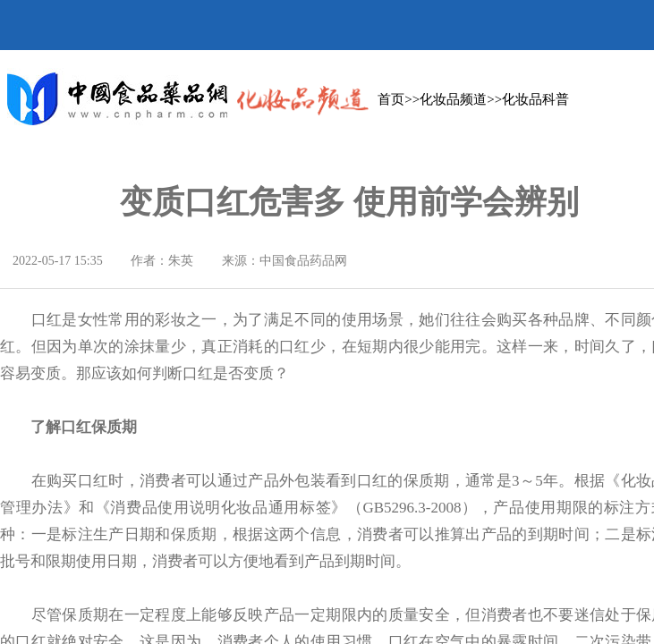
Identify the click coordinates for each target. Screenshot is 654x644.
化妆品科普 (535, 99)
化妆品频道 (453, 99)
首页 (391, 99)
